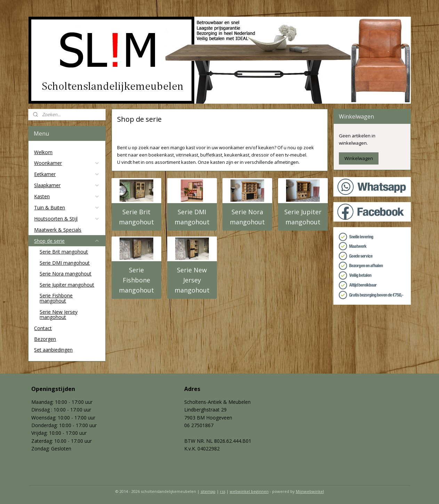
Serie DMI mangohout (192, 217)
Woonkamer (67, 163)
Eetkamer (67, 174)
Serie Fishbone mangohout (136, 280)
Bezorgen (45, 339)
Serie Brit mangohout (136, 217)
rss (223, 491)
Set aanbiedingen (53, 350)
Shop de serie (67, 241)
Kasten (67, 196)
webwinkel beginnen (249, 491)
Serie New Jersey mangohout (192, 280)
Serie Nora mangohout (247, 217)
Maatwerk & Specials (58, 230)
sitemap (208, 491)
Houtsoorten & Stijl (67, 219)
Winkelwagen (359, 158)
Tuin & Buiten (67, 207)
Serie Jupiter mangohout (303, 217)
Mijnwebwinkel (310, 491)
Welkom (43, 152)
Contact (43, 328)
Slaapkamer (67, 185)
